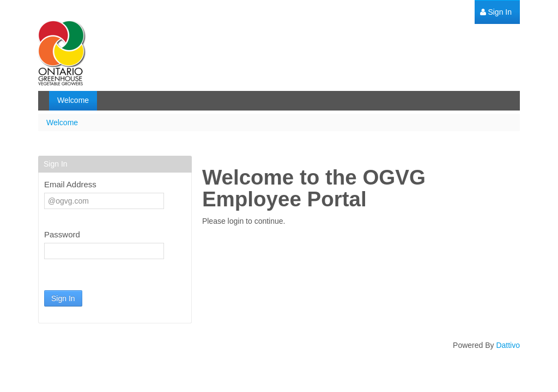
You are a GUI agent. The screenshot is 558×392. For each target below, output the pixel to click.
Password (62, 234)
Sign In (63, 298)
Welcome (62, 122)
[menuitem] (496, 12)
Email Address (70, 184)
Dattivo (508, 345)
